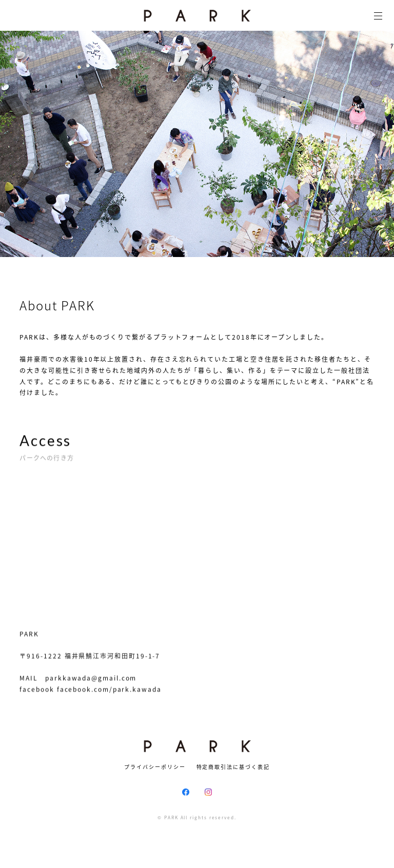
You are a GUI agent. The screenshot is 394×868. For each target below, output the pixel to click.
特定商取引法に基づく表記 (233, 767)
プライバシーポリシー (155, 767)
